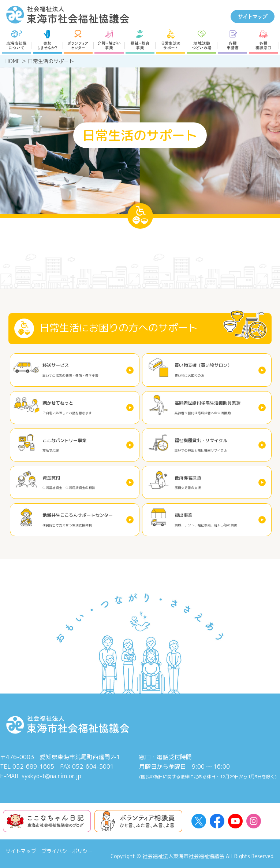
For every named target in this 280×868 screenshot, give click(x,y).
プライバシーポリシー (67, 851)
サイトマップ (21, 851)
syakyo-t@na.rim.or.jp (51, 776)
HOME (13, 61)
